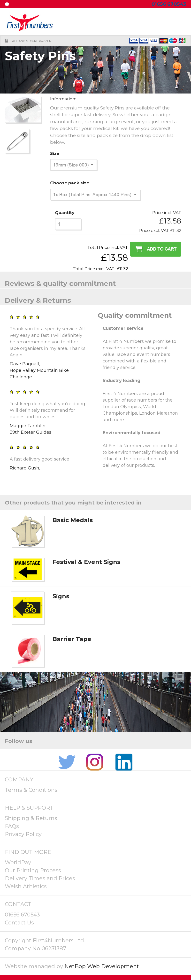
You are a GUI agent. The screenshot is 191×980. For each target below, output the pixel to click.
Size (55, 153)
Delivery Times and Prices (40, 878)
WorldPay (18, 862)
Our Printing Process (33, 870)
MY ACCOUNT (32, 5)
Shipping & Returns (31, 818)
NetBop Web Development (102, 966)
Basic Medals (73, 520)
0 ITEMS (10, 5)
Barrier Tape (72, 639)
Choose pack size (70, 183)
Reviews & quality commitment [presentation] (60, 283)
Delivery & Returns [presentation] (38, 300)
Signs (61, 596)
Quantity (65, 213)
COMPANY (19, 780)
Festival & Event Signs (86, 562)
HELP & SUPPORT (29, 808)
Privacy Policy (23, 834)
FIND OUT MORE (28, 852)
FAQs (12, 826)
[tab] (95, 280)
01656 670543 (22, 915)
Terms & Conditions (31, 790)
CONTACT (18, 904)
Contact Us (19, 923)
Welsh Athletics (26, 886)
